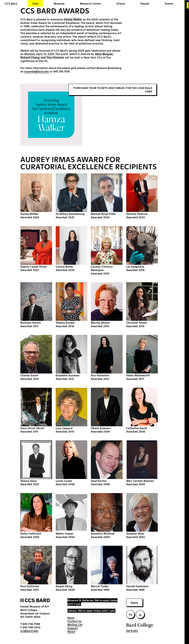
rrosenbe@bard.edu (36, 71)
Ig (140, 614)
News (71, 618)
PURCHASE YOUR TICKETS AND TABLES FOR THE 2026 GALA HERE (113, 90)
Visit (35, 3)
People (145, 3)
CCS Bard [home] (11, 3)
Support (73, 628)
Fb (131, 614)
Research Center (90, 3)
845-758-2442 (32, 627)
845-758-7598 (31, 624)
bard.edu (132, 630)
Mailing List (75, 624)
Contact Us (74, 621)
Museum (59, 3)
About (71, 631)
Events (169, 3)
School (121, 3)
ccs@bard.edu (29, 631)
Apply (134, 602)
